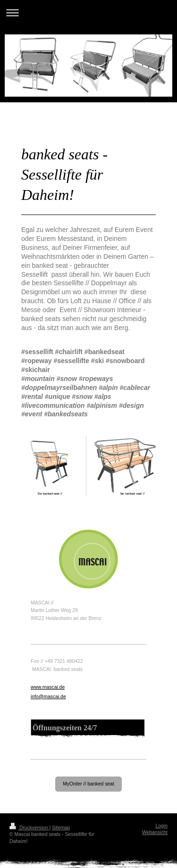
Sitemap (61, 828)
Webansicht (155, 832)
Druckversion (29, 828)
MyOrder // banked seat (88, 784)
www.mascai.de (48, 687)
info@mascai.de (48, 697)
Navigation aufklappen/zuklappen (88, 12)
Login (162, 826)
